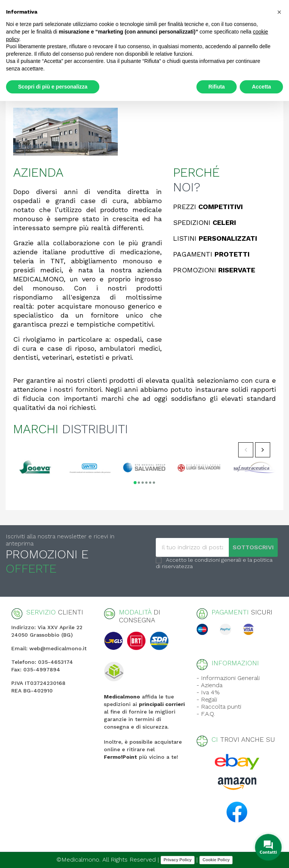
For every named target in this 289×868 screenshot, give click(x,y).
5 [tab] (150, 483)
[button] (279, 12)
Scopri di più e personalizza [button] (53, 87)
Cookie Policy (216, 860)
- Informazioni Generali (228, 678)
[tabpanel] (35, 467)
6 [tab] (154, 483)
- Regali (207, 699)
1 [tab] (135, 483)
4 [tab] (146, 483)
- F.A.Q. (206, 714)
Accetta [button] (261, 87)
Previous (246, 450)
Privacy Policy (178, 860)
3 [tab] (143, 483)
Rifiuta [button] (217, 87)
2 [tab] (139, 483)
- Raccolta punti (219, 707)
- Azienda (209, 685)
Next (263, 450)
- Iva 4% (208, 692)
